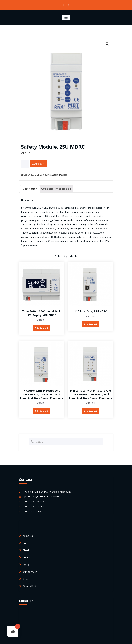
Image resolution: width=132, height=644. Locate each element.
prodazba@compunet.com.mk (40, 493)
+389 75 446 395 (33, 497)
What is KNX (29, 577)
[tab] (29, 188)
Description (29, 187)
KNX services (29, 564)
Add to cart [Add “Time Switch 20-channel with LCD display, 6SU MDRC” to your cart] (42, 326)
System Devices (59, 174)
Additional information (54, 187)
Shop (25, 571)
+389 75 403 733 (33, 502)
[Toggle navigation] (66, 17)
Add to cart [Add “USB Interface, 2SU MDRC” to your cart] (90, 323)
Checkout (27, 544)
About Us (27, 530)
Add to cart (38, 163)
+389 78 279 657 (33, 506)
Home (26, 557)
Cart (25, 537)
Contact (27, 550)
